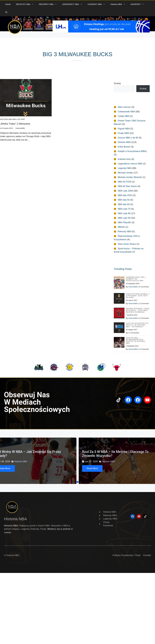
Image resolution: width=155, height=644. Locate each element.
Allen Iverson (124, 107)
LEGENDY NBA (98, 4)
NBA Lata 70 (124, 209)
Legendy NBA (125, 168)
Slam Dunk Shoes (127, 244)
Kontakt (147, 555)
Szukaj (117, 83)
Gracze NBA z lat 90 (128, 138)
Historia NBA (119, 4)
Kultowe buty (124, 159)
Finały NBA (123, 133)
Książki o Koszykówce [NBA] (132, 151)
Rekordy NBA (124, 232)
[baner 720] (101, 32)
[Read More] (92, 468)
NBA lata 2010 (125, 195)
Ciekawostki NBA (126, 112)
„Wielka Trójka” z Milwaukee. (15, 124)
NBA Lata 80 (124, 213)
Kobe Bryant (124, 147)
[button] (6, 12)
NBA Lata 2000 (19, 119)
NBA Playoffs (124, 222)
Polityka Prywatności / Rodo (127, 555)
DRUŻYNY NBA (26, 4)
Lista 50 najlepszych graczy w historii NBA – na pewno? (137, 325)
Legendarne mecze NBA (130, 164)
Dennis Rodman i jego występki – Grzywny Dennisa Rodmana (138, 310)
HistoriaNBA (133, 287)
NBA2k (121, 227)
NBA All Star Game (127, 186)
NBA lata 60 (124, 204)
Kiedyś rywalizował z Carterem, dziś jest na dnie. (138, 296)
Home (8, 4)
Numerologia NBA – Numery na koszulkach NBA (136, 279)
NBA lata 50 (124, 200)
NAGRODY (139, 4)
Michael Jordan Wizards (130, 177)
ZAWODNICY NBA (74, 4)
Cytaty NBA (123, 116)
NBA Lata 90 (124, 218)
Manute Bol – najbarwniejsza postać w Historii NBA (135, 340)
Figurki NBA (124, 129)
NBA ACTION (124, 182)
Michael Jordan (125, 173)
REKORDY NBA (49, 4)
